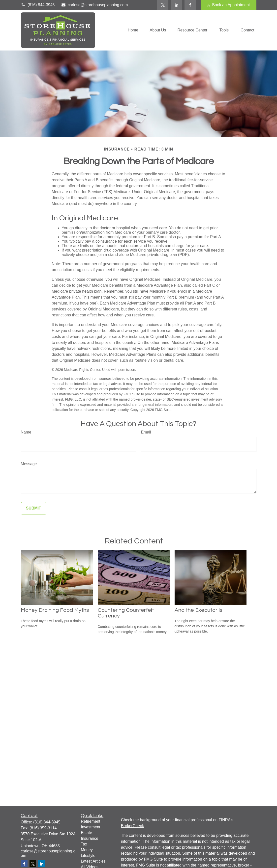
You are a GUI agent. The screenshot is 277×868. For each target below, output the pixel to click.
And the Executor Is (199, 610)
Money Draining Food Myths (55, 610)
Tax (84, 844)
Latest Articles (93, 861)
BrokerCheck (132, 826)
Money (87, 850)
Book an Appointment (228, 5)
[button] (133, 30)
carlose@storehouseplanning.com (94, 5)
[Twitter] (163, 5)
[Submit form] (34, 508)
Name (26, 432)
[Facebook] (190, 5)
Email (146, 432)
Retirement (91, 821)
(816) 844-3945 (38, 5)
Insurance (90, 838)
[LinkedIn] (176, 5)
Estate (86, 833)
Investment (91, 827)
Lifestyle (88, 855)
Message (29, 464)
